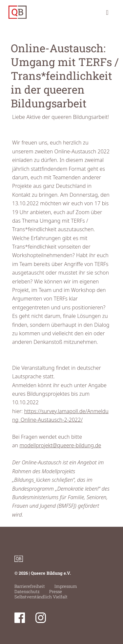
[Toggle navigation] (107, 12)
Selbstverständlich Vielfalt (41, 597)
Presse (56, 591)
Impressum (66, 586)
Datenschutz (27, 591)
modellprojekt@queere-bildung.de (60, 445)
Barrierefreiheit (30, 586)
